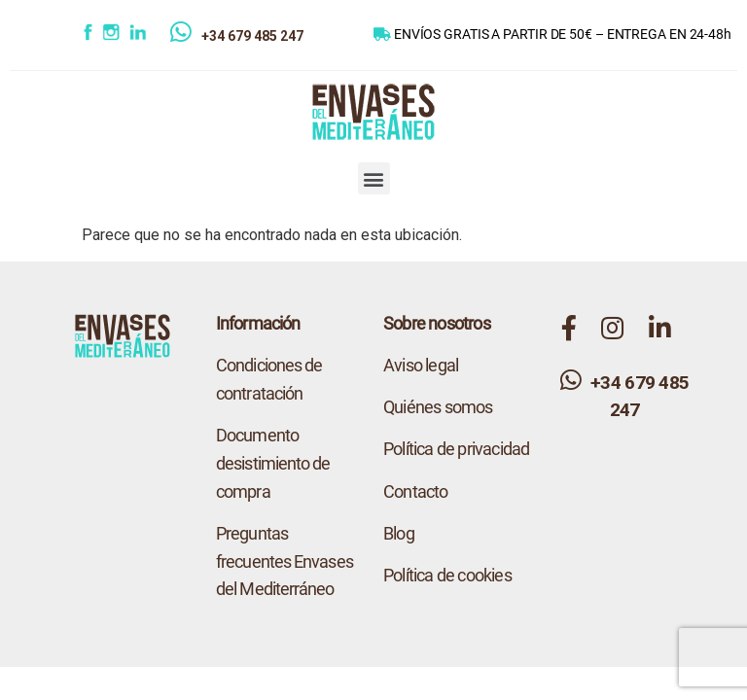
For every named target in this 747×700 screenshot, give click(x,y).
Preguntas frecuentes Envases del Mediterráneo (285, 561)
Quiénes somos (438, 407)
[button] (374, 178)
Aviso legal (421, 365)
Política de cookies (447, 575)
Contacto (416, 491)
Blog (399, 533)
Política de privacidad (456, 449)
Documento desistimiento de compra (273, 463)
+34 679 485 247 (252, 36)
